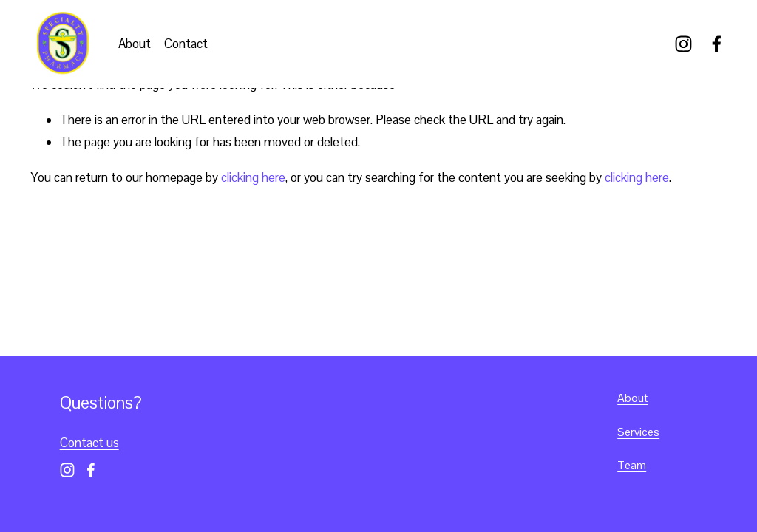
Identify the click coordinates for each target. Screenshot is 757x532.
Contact (186, 44)
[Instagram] (683, 44)
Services (638, 432)
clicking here (253, 177)
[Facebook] (717, 44)
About (135, 44)
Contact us (89, 443)
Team (632, 465)
